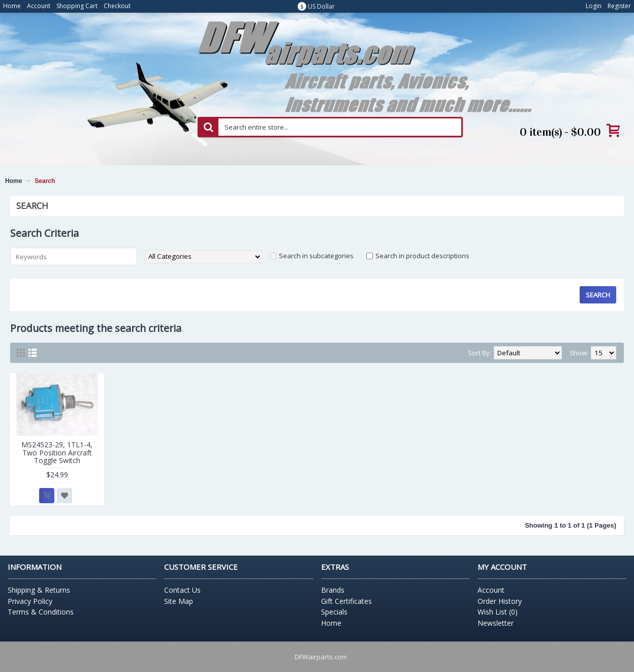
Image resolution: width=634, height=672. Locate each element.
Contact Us (182, 590)
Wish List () (498, 612)
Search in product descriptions (422, 256)
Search (45, 181)
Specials (334, 612)
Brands (333, 590)
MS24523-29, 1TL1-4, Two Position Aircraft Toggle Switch (57, 452)
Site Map (179, 601)
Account (491, 590)
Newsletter (496, 623)
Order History (500, 601)
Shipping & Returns (39, 590)
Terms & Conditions (41, 612)
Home (13, 181)
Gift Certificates (346, 601)
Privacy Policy (30, 601)
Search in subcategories (316, 256)
